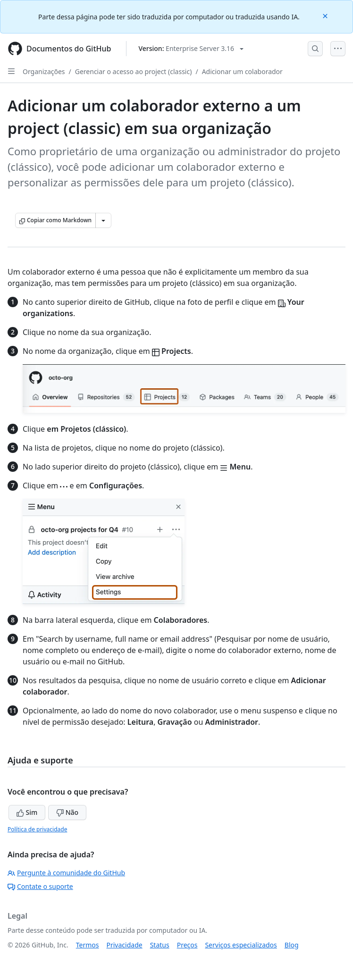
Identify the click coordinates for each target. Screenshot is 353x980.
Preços (187, 945)
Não (67, 812)
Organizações (44, 71)
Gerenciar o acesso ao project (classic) (134, 71)
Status (160, 945)
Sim (27, 812)
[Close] (326, 15)
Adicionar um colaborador (242, 71)
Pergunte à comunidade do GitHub (66, 873)
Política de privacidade (37, 829)
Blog (292, 945)
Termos (88, 945)
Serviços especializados (241, 945)
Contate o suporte (40, 886)
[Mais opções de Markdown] (103, 220)
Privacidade (125, 945)
